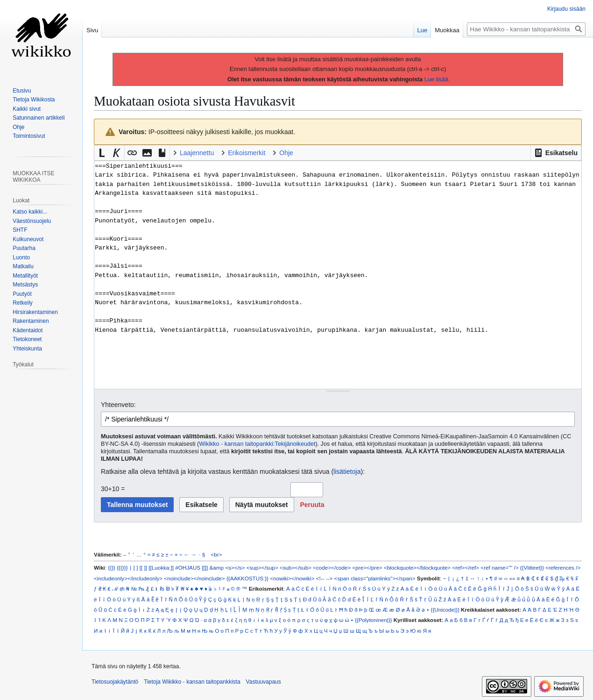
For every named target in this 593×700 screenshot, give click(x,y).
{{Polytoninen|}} (374, 620)
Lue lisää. (437, 79)
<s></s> (235, 568)
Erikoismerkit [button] (247, 153)
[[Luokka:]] (161, 568)
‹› (506, 578)
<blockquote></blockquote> (417, 568)
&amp (217, 568)
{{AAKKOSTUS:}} (247, 578)
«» (512, 578)
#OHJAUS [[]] (191, 568)
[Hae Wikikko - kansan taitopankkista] (526, 29)
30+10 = (113, 489)
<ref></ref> (466, 568)
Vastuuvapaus (264, 682)
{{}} (112, 568)
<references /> (563, 568)
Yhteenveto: (118, 405)
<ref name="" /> (499, 568)
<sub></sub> (296, 568)
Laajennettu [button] (197, 153)
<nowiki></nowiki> (292, 578)
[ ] (136, 568)
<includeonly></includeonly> (128, 578)
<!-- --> (325, 578)
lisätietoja (347, 471)
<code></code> (332, 568)
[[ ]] (143, 568)
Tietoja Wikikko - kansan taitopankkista (192, 682)
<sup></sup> (262, 568)
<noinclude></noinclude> (194, 578)
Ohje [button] (286, 153)
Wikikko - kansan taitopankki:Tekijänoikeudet (257, 444)
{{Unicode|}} (445, 610)
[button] (556, 153)
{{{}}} (122, 568)
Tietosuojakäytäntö (115, 682)
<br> (217, 554)
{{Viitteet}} (532, 568)
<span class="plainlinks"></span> (375, 578)
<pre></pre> (367, 568)
